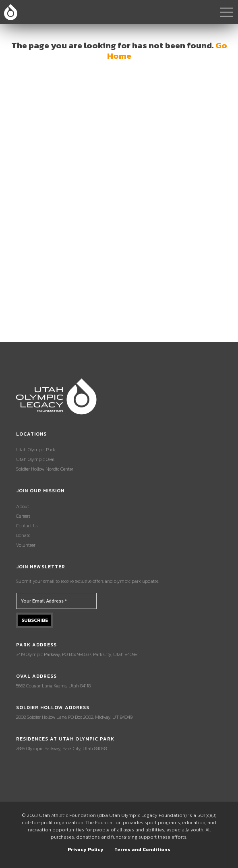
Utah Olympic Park (36, 450)
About (23, 506)
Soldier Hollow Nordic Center (45, 469)
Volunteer (26, 545)
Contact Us (27, 526)
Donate (23, 535)
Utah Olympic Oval (35, 459)
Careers (23, 516)
